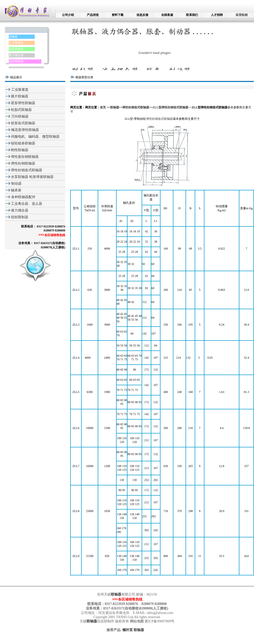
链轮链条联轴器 (23, 143)
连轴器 (13, 37)
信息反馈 (142, 15)
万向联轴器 (19, 116)
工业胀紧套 (16, 43)
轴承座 (16, 190)
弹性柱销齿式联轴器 (27, 170)
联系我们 (192, 15)
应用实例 (242, 15)
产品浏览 (93, 15)
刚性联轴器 (20, 150)
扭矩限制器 (16, 61)
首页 (103, 107)
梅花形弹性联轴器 (25, 130)
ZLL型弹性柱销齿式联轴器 (170, 107)
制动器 (16, 184)
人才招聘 (217, 15)
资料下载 (118, 15)
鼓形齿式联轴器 (23, 123)
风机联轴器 (16, 49)
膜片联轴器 (20, 96)
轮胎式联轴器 (21, 110)
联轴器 (115, 107)
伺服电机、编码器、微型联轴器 (35, 137)
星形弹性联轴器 (23, 103)
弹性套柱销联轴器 (25, 157)
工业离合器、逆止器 (27, 204)
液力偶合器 (16, 55)
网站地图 (137, 621)
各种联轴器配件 (23, 197)
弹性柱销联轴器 (23, 163)
